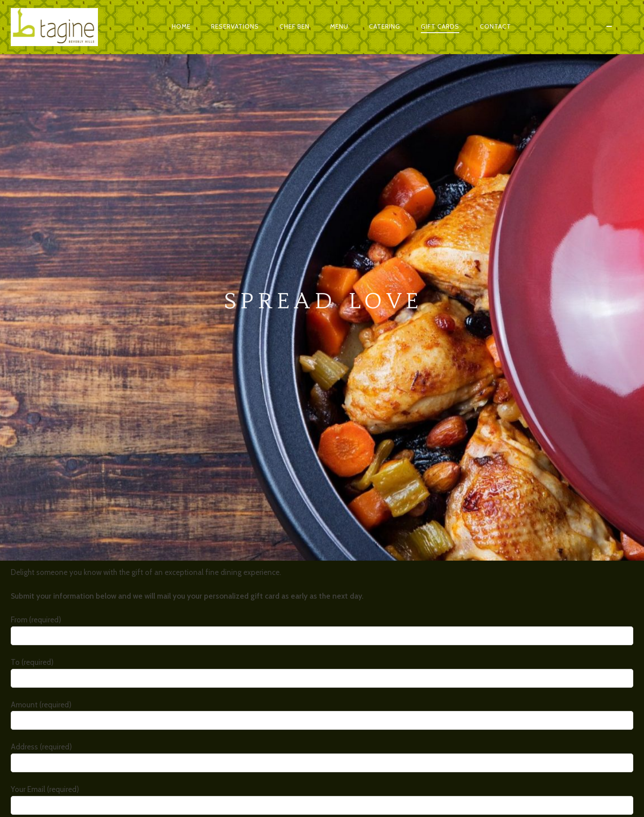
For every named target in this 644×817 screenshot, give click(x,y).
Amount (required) (322, 385)
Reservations (235, 26)
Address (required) (322, 428)
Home (181, 26)
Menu (339, 26)
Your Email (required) (322, 470)
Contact (496, 26)
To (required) (322, 343)
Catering (385, 26)
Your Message (322, 595)
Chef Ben (294, 26)
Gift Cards (440, 26)
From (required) (322, 300)
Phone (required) (322, 513)
